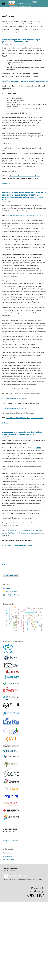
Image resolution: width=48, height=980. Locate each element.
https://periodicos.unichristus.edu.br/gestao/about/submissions (25, 81)
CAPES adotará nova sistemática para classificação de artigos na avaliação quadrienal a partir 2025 (22, 433)
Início (4, 10)
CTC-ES (38, 448)
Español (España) (12, 592)
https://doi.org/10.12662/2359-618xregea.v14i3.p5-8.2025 (24, 216)
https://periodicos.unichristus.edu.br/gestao (25, 176)
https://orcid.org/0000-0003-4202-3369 (15, 408)
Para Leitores (7, 853)
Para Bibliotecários (9, 859)
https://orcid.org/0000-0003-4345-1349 (15, 399)
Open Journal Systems (11, 841)
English (8, 588)
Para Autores (7, 856)
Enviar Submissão (11, 576)
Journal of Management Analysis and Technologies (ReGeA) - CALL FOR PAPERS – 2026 (21, 41)
